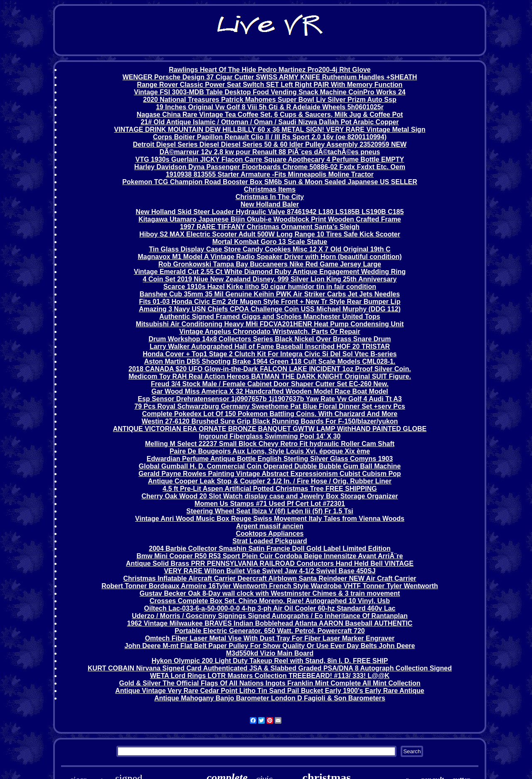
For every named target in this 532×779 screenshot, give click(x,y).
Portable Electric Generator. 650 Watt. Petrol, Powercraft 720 (270, 631)
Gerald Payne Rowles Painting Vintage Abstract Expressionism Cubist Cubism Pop (270, 474)
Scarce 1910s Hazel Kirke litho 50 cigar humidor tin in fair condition (270, 287)
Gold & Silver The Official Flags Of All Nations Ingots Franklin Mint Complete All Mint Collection (270, 683)
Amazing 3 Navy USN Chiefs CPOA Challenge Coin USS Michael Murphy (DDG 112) (270, 309)
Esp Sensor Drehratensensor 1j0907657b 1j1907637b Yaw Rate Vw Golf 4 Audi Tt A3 (270, 399)
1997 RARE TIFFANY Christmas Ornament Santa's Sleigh (270, 227)
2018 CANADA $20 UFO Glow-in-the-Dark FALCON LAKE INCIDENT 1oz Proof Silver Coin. (270, 369)
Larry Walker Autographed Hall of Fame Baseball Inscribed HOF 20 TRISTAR (270, 346)
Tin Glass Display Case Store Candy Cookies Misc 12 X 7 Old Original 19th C (270, 249)
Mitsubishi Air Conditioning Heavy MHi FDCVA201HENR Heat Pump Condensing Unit (270, 324)
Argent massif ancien (270, 526)
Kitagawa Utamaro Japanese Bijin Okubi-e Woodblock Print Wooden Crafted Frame (270, 219)
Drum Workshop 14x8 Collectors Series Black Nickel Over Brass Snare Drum (270, 339)
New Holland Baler (270, 204)
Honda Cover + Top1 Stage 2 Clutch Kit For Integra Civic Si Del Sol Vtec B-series (270, 354)
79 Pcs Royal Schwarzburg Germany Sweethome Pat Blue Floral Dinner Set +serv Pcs (270, 406)
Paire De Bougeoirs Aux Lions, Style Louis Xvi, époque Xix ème (270, 451)
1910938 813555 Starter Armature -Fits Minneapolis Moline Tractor (270, 174)
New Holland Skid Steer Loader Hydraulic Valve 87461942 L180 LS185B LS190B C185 (270, 212)
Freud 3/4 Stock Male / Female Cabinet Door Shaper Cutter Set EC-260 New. (270, 384)
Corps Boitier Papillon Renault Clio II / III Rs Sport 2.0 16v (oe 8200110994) (270, 137)
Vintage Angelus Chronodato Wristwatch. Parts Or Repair (270, 332)
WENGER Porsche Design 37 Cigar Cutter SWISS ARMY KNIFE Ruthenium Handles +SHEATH (270, 77)
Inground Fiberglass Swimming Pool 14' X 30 (270, 436)
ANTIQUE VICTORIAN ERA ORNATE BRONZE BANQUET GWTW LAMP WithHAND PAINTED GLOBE (270, 429)
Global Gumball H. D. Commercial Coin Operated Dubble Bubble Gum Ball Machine (270, 466)
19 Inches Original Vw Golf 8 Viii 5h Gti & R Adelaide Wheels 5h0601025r (270, 107)
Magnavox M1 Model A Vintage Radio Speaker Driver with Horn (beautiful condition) (270, 257)
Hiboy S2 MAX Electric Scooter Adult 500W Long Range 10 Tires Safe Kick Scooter (270, 234)
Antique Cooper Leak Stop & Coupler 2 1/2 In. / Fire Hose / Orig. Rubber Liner (270, 481)
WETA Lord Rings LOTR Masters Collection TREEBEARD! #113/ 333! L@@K (270, 676)
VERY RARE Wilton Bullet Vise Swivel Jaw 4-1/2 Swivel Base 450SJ (270, 571)
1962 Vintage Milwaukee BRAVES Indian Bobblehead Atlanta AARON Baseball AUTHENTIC (270, 623)
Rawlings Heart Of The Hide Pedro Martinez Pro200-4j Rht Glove (270, 70)
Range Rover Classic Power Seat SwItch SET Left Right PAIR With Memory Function (270, 85)
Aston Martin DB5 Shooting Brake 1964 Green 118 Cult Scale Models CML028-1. (270, 361)
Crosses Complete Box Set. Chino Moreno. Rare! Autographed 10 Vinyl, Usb (270, 601)
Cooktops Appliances (270, 534)
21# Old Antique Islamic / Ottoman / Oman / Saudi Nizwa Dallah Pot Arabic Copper (270, 122)
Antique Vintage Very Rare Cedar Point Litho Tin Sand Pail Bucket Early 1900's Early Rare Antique (270, 691)
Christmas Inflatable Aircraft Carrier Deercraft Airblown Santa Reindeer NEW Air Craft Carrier (270, 578)
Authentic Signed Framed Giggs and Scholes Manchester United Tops (270, 317)
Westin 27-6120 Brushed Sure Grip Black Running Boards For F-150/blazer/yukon (270, 421)
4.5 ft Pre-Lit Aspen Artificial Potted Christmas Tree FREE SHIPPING (270, 489)
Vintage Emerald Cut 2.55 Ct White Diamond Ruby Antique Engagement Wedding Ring (270, 272)
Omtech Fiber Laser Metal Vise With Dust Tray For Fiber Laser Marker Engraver (270, 638)
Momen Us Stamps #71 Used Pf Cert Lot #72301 (270, 504)
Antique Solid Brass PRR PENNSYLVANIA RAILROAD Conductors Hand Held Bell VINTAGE (270, 563)
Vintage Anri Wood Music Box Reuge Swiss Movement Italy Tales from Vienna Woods (270, 519)
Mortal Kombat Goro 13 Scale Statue (270, 242)
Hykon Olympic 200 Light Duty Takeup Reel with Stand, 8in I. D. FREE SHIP (270, 661)
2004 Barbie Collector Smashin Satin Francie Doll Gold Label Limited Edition (270, 549)
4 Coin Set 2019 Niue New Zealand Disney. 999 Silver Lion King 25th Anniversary (270, 279)
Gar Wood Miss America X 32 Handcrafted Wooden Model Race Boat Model (270, 391)
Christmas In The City (270, 197)
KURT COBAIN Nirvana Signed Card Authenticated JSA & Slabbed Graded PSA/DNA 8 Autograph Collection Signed (270, 668)
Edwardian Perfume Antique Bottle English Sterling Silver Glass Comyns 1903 (270, 459)
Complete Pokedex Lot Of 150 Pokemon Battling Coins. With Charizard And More (270, 414)
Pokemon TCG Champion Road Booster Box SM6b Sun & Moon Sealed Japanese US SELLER (270, 182)
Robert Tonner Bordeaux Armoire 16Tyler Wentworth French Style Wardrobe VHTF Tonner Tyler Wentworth (270, 586)
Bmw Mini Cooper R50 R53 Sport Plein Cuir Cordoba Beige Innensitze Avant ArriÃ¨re (270, 556)
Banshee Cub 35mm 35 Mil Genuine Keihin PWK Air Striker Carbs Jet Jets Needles (270, 294)
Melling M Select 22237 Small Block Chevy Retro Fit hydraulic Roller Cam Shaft (270, 444)
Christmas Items (270, 189)
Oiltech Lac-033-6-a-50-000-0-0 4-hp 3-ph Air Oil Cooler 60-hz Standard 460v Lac (270, 608)
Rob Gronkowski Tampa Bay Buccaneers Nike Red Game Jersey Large (270, 264)
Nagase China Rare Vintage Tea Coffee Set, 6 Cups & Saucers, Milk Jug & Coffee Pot (270, 115)
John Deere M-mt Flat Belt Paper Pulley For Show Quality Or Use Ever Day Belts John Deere (270, 646)
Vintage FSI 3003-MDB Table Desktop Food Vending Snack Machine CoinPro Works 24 (270, 92)
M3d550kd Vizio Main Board (270, 653)
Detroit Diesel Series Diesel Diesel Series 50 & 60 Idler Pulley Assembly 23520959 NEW (270, 144)
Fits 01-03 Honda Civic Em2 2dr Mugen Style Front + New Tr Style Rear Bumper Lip (270, 302)
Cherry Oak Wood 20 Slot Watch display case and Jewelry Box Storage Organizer (270, 496)
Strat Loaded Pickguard (270, 541)
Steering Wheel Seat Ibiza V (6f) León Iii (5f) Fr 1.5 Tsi (270, 511)
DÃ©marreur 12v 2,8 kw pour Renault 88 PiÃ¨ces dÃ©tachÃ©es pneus (270, 152)
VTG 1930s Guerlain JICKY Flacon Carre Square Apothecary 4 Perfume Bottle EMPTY (270, 159)
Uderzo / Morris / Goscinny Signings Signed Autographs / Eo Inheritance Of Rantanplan (270, 616)
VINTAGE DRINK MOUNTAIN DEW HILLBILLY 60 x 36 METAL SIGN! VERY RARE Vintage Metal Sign (270, 129)
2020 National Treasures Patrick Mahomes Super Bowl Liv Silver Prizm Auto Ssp (270, 100)
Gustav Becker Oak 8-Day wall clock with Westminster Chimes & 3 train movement (270, 593)
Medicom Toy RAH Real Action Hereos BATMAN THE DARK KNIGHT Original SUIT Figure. (270, 376)
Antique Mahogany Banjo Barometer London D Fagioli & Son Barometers (270, 698)
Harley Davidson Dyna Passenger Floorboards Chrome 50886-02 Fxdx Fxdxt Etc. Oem (270, 167)
